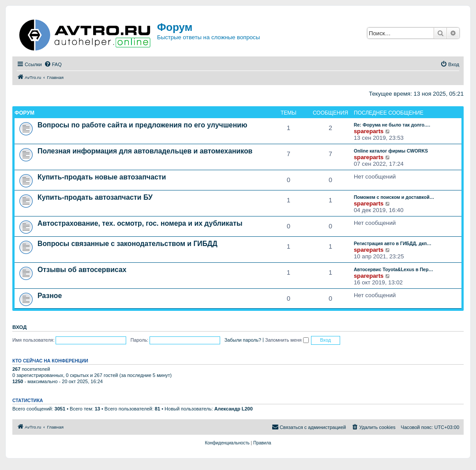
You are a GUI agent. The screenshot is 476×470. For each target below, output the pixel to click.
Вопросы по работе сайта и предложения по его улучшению (142, 125)
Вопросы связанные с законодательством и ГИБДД (127, 244)
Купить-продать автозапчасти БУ (95, 197)
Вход (19, 327)
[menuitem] (53, 64)
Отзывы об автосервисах (82, 270)
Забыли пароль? (243, 340)
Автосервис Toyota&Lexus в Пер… (394, 269)
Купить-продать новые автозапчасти (102, 177)
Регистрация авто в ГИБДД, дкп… (393, 243)
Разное (50, 296)
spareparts (369, 131)
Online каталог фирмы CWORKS (391, 151)
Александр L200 (234, 409)
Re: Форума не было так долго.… (392, 125)
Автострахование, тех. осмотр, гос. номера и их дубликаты (140, 223)
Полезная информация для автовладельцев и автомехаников (145, 151)
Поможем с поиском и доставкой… (394, 197)
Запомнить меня (287, 340)
